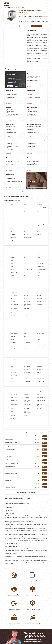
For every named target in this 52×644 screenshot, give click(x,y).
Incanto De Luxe (27, 302)
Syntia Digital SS (27, 382)
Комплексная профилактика (11, 463)
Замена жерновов (9, 480)
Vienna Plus (13, 412)
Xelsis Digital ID (27, 416)
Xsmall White (26, 425)
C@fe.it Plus (26, 231)
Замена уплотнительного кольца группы (14, 446)
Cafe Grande (13, 234)
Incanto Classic (13, 302)
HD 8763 (39, 257)
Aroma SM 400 (26, 221)
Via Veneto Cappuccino (41, 397)
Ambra (12, 205)
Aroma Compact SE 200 (15, 211)
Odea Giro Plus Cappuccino (26, 349)
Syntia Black (13, 382)
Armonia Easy (39, 205)
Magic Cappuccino (14, 320)
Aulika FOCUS (39, 221)
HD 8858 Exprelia (40, 263)
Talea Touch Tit (40, 394)
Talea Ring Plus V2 (27, 391)
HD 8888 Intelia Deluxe (41, 270)
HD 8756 (25, 254)
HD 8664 (12, 251)
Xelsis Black (13, 416)
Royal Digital (26, 369)
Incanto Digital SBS (40, 302)
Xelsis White (13, 419)
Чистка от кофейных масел (11, 453)
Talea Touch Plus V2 (27, 394)
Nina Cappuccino (27, 343)
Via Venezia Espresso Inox (41, 405)
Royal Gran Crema (27, 372)
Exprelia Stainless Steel (28, 238)
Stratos (12, 379)
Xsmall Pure (26, 422)
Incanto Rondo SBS (14, 309)
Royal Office (39, 372)
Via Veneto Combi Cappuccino (27, 401)
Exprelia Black (13, 238)
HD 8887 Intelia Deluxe (28, 270)
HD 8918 (25, 279)
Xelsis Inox (39, 416)
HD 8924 (25, 282)
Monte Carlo (26, 336)
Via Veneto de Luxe (14, 405)
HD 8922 (12, 282)
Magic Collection (14, 324)
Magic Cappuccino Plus (41, 320)
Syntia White (13, 385)
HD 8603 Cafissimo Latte (40, 248)
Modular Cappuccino (14, 333)
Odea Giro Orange (27, 346)
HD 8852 (39, 260)
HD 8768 (12, 260)
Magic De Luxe (26, 327)
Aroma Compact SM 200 (41, 211)
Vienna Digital (39, 409)
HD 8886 (12, 270)
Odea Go (25, 353)
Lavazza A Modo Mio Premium (28, 312)
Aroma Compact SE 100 (41, 208)
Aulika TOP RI (13, 228)
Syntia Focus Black (40, 382)
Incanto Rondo (40, 305)
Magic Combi (26, 324)
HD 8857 (25, 263)
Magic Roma (26, 330)
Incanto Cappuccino (41, 298)
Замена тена (8, 484)
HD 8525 (25, 247)
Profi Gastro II (39, 359)
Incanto (25, 298)
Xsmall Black (26, 419)
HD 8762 (25, 257)
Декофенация (8, 460)
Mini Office (39, 330)
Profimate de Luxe (14, 363)
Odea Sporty (26, 356)
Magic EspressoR (14, 330)
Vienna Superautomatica (27, 412)
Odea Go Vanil (13, 356)
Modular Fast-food (40, 333)
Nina (25, 339)
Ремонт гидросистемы (10, 467)
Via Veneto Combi (14, 400)
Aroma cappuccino (27, 208)
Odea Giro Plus (13, 349)
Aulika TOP (26, 224)
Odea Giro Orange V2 (41, 346)
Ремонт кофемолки (9, 439)
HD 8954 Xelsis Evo (40, 285)
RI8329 (12, 366)
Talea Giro (12, 388)
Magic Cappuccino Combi (27, 320)
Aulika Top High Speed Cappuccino (41, 225)
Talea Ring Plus (13, 391)
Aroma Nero (39, 215)
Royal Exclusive (13, 372)
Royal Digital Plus (40, 369)
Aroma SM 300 (13, 221)
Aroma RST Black (14, 218)
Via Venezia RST (13, 409)
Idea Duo (12, 298)
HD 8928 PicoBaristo (14, 285)
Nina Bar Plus (13, 343)
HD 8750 (39, 251)
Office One (39, 356)
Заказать (36, 26)
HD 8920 (39, 279)
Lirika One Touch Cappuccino (14, 316)
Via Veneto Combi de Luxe (41, 401)
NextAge (12, 339)
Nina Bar (38, 339)
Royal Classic (39, 366)
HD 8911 (39, 273)
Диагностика (8, 436)
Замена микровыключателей (11, 443)
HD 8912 (12, 276)
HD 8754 (12, 254)
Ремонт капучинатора (10, 487)
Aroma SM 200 (40, 218)
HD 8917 (12, 279)
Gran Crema (13, 244)
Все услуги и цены (26, 192)
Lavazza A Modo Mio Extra (14, 312)
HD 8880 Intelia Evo (41, 267)
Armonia (25, 205)
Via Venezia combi (27, 405)
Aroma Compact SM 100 (27, 211)
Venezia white (26, 397)
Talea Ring (39, 388)
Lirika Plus (26, 316)
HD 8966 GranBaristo (28, 288)
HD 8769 (25, 260)
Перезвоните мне (34, 184)
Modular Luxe (13, 336)
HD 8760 (39, 254)
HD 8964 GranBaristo (14, 288)
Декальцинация (8, 456)
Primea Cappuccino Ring (14, 360)
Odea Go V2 (39, 353)
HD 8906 (25, 273)
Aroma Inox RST (27, 215)
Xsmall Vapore (13, 425)
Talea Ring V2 (39, 391)
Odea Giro (12, 346)
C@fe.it (12, 231)
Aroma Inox (13, 215)
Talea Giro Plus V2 (27, 388)
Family (12, 241)
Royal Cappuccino (27, 366)
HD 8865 (25, 267)
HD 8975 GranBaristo (14, 292)
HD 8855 (12, 263)
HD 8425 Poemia (14, 247)
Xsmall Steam (39, 422)
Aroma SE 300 (26, 218)
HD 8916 (39, 276)
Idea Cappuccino (14, 295)
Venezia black (13, 397)
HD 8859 (12, 267)
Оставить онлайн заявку (31, 634)
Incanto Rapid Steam (14, 305)
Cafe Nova (26, 234)
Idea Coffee (26, 295)
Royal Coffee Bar (14, 369)
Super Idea (26, 379)
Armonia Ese (13, 208)
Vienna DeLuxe (26, 409)
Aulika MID (12, 224)
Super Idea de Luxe (40, 379)
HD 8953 (25, 285)
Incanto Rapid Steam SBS (28, 305)
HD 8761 (12, 257)
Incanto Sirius (26, 309)
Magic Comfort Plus (14, 327)
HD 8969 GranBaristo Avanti (41, 289)
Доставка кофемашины (10, 450)
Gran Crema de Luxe (27, 244)
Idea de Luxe (39, 295)
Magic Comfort (40, 324)
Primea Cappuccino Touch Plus (27, 360)
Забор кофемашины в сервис (11, 477)
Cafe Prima (39, 234)
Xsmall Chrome (40, 419)
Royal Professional (14, 376)
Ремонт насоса (8, 470)
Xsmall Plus (13, 422)
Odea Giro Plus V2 (40, 349)
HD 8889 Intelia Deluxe (15, 273)
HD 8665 (25, 251)
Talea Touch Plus (14, 394)
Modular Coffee (27, 333)
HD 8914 (25, 276)
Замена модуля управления (11, 473)
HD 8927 (39, 282)
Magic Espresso (40, 327)
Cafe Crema (39, 231)
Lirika (38, 312)
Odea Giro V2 (13, 353)
